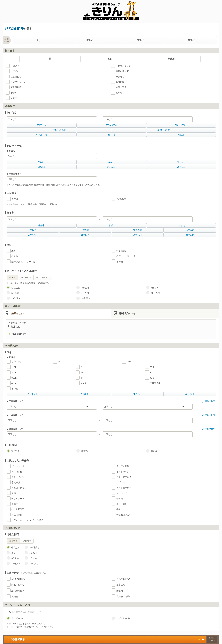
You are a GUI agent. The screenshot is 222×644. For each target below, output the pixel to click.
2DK (152, 367)
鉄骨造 (15, 256)
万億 (41, 135)
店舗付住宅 (16, 77)
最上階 (120, 499)
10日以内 (16, 564)
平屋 (119, 509)
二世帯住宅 (155, 383)
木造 (14, 251)
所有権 (85, 451)
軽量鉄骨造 (122, 251)
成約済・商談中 (124, 597)
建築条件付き (18, 591)
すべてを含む (18, 618)
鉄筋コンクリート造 (126, 256)
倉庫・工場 (121, 87)
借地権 (154, 451)
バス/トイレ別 (18, 466)
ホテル (14, 93)
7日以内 (192, 40)
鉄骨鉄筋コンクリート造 (23, 262)
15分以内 (16, 298)
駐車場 (119, 93)
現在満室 (16, 199)
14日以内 (34, 564)
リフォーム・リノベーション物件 (28, 520)
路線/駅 (127, 313)
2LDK (14, 373)
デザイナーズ (18, 499)
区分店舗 (120, 82)
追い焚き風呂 (123, 466)
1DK (129, 362)
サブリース (122, 482)
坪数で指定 (210, 401)
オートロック (123, 472)
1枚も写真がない (20, 579)
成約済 (15, 597)
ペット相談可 (18, 509)
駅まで (12, 277)
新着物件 (13, 541)
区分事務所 (16, 87)
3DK (152, 373)
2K (82, 367)
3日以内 (141, 40)
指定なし (38, 40)
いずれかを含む (124, 618)
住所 (18, 313)
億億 (111, 135)
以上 (41, 162)
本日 (14, 553)
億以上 (181, 135)
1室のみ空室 (122, 199)
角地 (14, 493)
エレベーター (123, 493)
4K (82, 378)
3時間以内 (34, 547)
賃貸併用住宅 (122, 71)
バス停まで (26, 277)
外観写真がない (124, 579)
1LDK (14, 367)
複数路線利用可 (124, 488)
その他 (14, 98)
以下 (41, 125)
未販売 (120, 591)
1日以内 (90, 40)
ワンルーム (17, 362)
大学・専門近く (124, 477)
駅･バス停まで (43, 277)
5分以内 (15, 293)
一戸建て (120, 77)
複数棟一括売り (19, 488)
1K (59, 362)
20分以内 (86, 298)
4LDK (14, 383)
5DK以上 (85, 383)
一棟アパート (17, 66)
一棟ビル (15, 71)
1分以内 (85, 288)
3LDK (14, 378)
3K (82, 373)
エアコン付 (17, 472)
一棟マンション (123, 66)
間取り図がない (19, 585)
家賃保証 (16, 482)
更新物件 (27, 541)
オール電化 (122, 504)
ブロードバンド (19, 477)
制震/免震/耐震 (123, 515)
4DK (152, 378)
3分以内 (155, 288)
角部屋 (15, 504)
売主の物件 (17, 515)
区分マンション (18, 82)
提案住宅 (121, 585)
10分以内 (155, 293)
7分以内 (85, 293)
